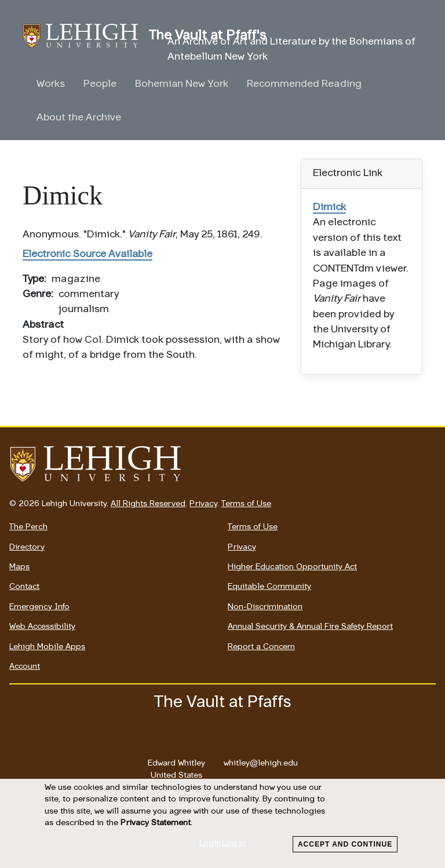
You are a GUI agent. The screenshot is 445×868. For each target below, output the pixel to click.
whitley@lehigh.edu (261, 760)
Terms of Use (246, 504)
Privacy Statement (156, 823)
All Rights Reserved (148, 504)
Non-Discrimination (265, 607)
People (100, 84)
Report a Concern (261, 647)
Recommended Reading (304, 84)
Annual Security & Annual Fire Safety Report (310, 627)
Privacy (203, 504)
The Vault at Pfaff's (86, 36)
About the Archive (79, 118)
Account (25, 667)
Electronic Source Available (87, 254)
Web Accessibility (42, 627)
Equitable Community (269, 587)
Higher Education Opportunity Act (292, 567)
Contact (24, 587)
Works (51, 84)
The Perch (28, 527)
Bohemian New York (182, 84)
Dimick (329, 208)
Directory (27, 547)
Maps (19, 567)
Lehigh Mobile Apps (47, 647)
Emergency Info (39, 607)
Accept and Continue (345, 844)
